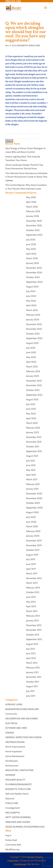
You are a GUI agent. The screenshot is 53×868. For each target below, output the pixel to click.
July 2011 (30, 691)
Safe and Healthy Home (17, 794)
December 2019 (34, 541)
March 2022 (32, 423)
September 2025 (34, 235)
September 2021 (34, 451)
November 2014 (34, 578)
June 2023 (31, 352)
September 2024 (34, 282)
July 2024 (31, 291)
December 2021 (34, 437)
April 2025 (31, 254)
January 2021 (32, 489)
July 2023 (31, 348)
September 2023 (34, 338)
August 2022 (32, 399)
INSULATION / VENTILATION (19, 770)
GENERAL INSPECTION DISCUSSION (23, 737)
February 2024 (33, 315)
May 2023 (31, 357)
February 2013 (33, 616)
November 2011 (34, 677)
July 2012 (31, 649)
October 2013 (33, 592)
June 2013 (31, 597)
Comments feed (13, 845)
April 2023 (31, 362)
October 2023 (33, 334)
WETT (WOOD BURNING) (18, 817)
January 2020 (33, 536)
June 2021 (31, 465)
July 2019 (31, 559)
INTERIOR (10, 775)
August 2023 (32, 343)
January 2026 (33, 216)
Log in (8, 835)
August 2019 (32, 555)
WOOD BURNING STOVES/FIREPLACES (25, 827)
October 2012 (33, 635)
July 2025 (31, 240)
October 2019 (33, 550)
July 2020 (31, 517)
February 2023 (33, 371)
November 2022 (34, 385)
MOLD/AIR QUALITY (15, 780)
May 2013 (31, 602)
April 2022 (31, 418)
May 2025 (31, 249)
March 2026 (32, 207)
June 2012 (31, 653)
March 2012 (32, 663)
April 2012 (31, 658)
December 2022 (34, 381)
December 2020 (34, 494)
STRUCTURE (12, 803)
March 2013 (32, 611)
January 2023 (33, 376)
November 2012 (34, 630)
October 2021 (33, 447)
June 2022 (31, 409)
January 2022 (33, 432)
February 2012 (33, 668)
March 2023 (32, 367)
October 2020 (33, 503)
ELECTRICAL (12, 723)
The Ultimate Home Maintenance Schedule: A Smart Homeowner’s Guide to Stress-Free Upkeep (26, 177)
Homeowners (12, 766)
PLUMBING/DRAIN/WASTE (19, 784)
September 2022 (34, 395)
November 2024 (34, 273)
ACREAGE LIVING (14, 704)
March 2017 (32, 574)
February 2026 (33, 211)
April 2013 (31, 606)
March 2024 (32, 310)
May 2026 (31, 197)
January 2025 (33, 263)
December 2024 (34, 268)
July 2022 (31, 404)
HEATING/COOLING (15, 742)
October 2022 (33, 390)
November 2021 (34, 442)
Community (11, 714)
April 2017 (31, 569)
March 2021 (32, 479)
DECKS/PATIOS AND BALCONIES (22, 719)
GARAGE (10, 733)
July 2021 (31, 461)
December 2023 (34, 324)
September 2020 (34, 508)
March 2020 (32, 526)
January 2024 (33, 320)
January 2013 (32, 621)
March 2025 (32, 258)
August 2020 (33, 512)
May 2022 (31, 414)
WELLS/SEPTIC (13, 813)
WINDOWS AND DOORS (18, 822)
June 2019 (31, 564)
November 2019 (34, 545)
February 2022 (33, 428)
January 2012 (32, 672)
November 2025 (34, 225)
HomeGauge (20, 864)
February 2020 (33, 531)
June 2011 (31, 696)
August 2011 (32, 686)
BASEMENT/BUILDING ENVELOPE (22, 709)
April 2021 (31, 475)
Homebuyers (12, 761)
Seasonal (10, 798)
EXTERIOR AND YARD (16, 728)
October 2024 (33, 277)
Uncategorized (12, 808)
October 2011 (33, 682)
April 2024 (31, 305)
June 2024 (31, 296)
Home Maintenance (15, 756)
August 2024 (32, 287)
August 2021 (32, 456)
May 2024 (31, 301)
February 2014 (33, 588)
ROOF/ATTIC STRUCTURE (29, 46)
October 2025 (33, 230)
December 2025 (34, 221)
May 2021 (31, 470)
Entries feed (11, 840)
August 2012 (32, 644)
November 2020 (34, 498)
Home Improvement (15, 747)
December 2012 (34, 625)
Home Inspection (14, 751)
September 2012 (34, 639)
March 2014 (32, 583)
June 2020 (31, 522)
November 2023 (34, 329)
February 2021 (33, 484)
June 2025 (31, 244)
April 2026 (31, 202)
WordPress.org (12, 849)
